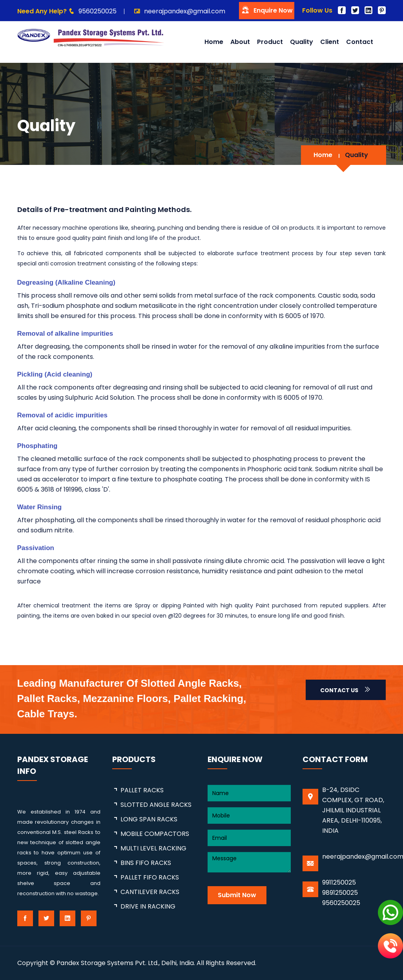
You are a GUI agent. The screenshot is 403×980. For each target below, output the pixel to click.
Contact (360, 42)
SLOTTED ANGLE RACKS (156, 805)
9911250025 (339, 882)
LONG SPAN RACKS (149, 819)
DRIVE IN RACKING (148, 906)
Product (270, 42)
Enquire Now (267, 10)
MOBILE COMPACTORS (155, 834)
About (240, 42)
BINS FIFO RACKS (146, 863)
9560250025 (98, 11)
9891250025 (340, 893)
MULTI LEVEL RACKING (153, 848)
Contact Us (346, 690)
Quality (302, 42)
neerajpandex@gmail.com (185, 11)
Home (214, 42)
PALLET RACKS (142, 790)
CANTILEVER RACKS (150, 892)
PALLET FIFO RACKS (150, 877)
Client (330, 42)
